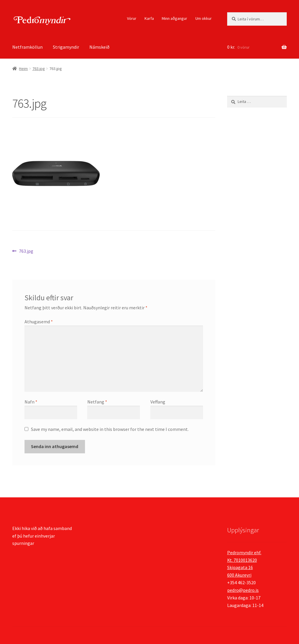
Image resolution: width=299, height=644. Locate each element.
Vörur (132, 18)
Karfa (149, 18)
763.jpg (39, 69)
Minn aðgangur (174, 18)
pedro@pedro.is (243, 590)
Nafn (31, 402)
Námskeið (99, 47)
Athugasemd (39, 322)
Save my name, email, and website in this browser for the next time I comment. (110, 429)
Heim (23, 69)
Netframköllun (27, 47)
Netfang (97, 402)
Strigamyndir (66, 47)
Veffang (158, 402)
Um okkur (204, 18)
